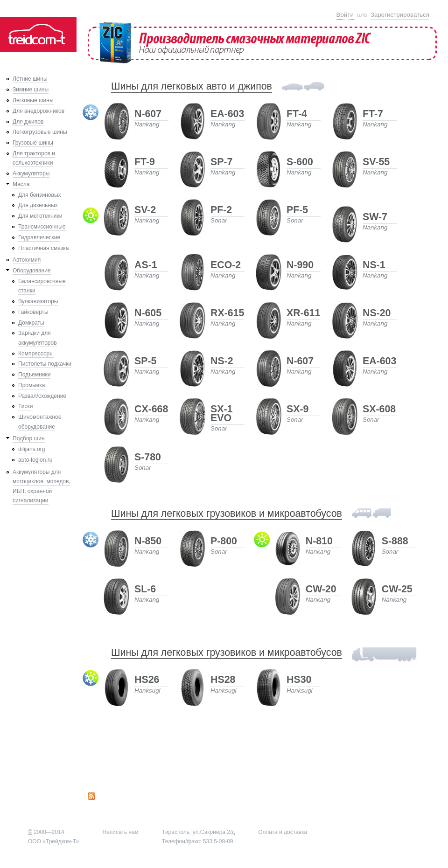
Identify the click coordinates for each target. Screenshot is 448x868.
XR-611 (303, 314)
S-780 (148, 458)
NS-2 (222, 362)
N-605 (148, 314)
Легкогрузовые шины (40, 132)
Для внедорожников (38, 111)
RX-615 (227, 314)
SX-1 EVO (221, 414)
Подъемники (34, 375)
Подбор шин (29, 438)
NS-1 (374, 266)
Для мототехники (40, 216)
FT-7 (373, 115)
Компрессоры (36, 354)
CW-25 (397, 590)
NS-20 (377, 314)
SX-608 (379, 410)
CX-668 (151, 410)
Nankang (147, 124)
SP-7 (221, 163)
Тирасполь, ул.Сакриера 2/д (198, 832)
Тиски (25, 406)
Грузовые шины (33, 143)
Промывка (31, 385)
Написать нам (121, 832)
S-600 (300, 163)
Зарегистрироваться (400, 15)
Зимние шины (31, 90)
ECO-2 (226, 266)
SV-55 (376, 163)
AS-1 (146, 266)
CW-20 (321, 590)
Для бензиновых (40, 195)
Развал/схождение (42, 396)
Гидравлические (39, 237)
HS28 (223, 680)
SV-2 (145, 211)
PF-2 (221, 211)
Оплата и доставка (283, 832)
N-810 (319, 542)
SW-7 (375, 218)
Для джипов (28, 122)
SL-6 (145, 590)
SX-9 (297, 410)
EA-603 (227, 115)
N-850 (148, 542)
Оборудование (32, 271)
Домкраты (31, 323)
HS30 (299, 680)
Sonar (219, 220)
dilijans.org (31, 449)
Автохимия (27, 260)
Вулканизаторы (38, 301)
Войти (345, 15)
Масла (21, 184)
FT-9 (145, 163)
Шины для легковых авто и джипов (192, 86)
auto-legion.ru (35, 460)
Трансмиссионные (42, 227)
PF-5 (297, 211)
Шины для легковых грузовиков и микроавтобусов (227, 514)
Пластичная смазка (43, 248)
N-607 (148, 115)
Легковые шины (33, 100)
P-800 (224, 542)
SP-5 (145, 362)
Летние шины (30, 79)
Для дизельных (38, 205)
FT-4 (297, 115)
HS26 (147, 680)
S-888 (395, 542)
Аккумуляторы (31, 174)
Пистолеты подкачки (45, 364)
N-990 (300, 266)
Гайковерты (33, 312)
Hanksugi (147, 691)
